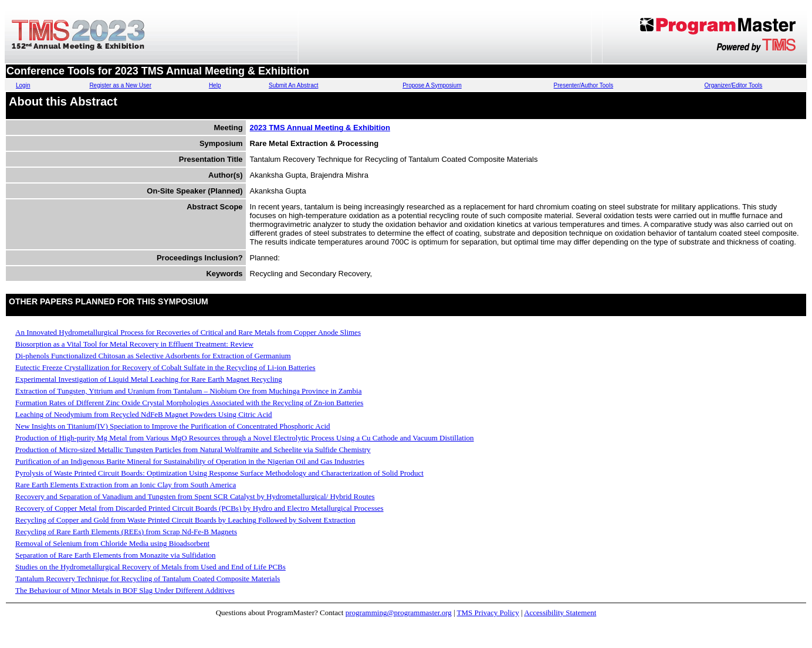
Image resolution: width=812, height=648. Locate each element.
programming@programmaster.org (399, 613)
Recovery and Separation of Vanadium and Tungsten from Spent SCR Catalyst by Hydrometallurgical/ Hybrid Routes (195, 496)
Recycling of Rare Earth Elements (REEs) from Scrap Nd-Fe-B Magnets (126, 532)
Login (23, 85)
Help (215, 85)
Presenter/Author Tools (584, 85)
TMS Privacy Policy (488, 613)
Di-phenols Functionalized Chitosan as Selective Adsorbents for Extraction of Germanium (153, 356)
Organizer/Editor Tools (734, 85)
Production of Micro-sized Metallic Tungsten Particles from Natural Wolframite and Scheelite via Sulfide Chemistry (193, 449)
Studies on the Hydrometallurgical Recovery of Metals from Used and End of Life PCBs (150, 567)
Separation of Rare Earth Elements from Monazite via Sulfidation (116, 555)
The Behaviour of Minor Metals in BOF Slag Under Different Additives (125, 590)
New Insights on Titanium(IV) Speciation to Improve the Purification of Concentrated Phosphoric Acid (173, 426)
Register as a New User (120, 85)
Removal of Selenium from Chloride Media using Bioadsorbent (112, 543)
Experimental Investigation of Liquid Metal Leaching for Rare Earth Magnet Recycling (149, 379)
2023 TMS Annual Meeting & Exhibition (320, 128)
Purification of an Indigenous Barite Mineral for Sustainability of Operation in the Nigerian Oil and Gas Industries (190, 461)
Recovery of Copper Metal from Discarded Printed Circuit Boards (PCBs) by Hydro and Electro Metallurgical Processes (199, 508)
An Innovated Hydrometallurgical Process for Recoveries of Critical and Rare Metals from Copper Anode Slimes (188, 332)
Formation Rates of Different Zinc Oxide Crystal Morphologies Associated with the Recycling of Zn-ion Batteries (189, 403)
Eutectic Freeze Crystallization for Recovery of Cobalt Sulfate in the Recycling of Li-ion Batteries (165, 367)
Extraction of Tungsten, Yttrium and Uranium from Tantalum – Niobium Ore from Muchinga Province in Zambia (189, 391)
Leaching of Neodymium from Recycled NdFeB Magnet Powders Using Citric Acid (144, 414)
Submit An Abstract (294, 85)
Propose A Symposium (432, 85)
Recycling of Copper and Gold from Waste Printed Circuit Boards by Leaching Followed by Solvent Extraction (185, 520)
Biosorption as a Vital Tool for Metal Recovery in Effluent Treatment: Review (134, 344)
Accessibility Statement (560, 613)
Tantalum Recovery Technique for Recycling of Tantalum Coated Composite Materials (148, 579)
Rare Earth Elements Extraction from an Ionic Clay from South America (126, 485)
